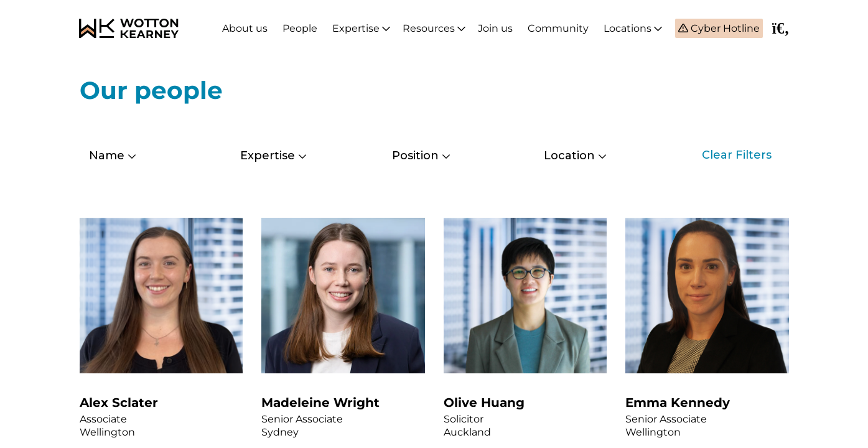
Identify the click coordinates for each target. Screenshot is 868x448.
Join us (495, 28)
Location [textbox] (569, 156)
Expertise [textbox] (268, 156)
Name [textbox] (107, 156)
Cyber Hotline (724, 28)
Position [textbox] (415, 156)
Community (558, 28)
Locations (628, 28)
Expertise (356, 28)
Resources (429, 28)
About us (245, 28)
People (300, 28)
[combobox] (146, 156)
